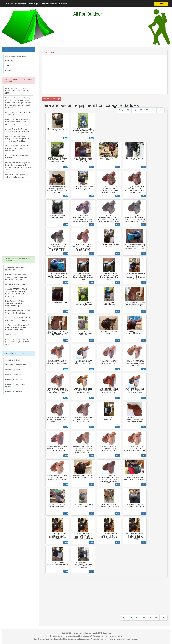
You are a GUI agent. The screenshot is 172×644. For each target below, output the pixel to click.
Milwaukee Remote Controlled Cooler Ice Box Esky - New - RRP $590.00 (18, 91)
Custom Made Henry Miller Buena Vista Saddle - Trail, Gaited (18, 312)
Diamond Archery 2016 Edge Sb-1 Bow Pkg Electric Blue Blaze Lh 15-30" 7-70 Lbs (18, 122)
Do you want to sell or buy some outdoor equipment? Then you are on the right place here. (86, 636)
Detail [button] (66, 138)
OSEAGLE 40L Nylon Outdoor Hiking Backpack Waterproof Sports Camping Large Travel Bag (18, 139)
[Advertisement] (18, 220)
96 (135, 110)
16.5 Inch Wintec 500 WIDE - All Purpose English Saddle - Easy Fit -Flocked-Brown (18, 148)
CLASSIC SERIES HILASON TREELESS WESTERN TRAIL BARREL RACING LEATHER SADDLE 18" (17, 293)
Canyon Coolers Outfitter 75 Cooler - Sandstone (18, 113)
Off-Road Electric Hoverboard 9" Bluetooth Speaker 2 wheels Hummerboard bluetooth (17, 327)
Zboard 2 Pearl (11, 335)
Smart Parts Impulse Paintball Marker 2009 (16, 269)
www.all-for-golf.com (13, 370)
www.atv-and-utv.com (13, 360)
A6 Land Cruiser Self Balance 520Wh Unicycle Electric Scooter (17, 130)
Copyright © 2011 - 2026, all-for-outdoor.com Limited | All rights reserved (86, 633)
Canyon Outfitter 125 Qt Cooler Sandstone (17, 157)
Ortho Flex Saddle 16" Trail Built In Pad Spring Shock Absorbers (18, 319)
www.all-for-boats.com (13, 391)
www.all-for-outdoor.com (14, 379)
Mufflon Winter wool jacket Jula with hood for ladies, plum (17, 176)
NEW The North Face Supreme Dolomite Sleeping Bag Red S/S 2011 (17, 342)
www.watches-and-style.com (16, 365)
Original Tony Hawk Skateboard (17, 284)
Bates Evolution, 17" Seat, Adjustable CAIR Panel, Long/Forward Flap (15, 303)
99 (153, 110)
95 (128, 110)
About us (9, 66)
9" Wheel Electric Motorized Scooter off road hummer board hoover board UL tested (17, 277)
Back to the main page (51, 99)
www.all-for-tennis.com (14, 375)
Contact (8, 71)
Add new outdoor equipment (16, 56)
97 (141, 110)
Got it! (161, 4)
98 (147, 110)
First (121, 110)
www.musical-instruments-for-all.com (16, 385)
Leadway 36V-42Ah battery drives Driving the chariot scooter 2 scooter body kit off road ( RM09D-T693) (18, 166)
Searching (9, 61)
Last (161, 110)
